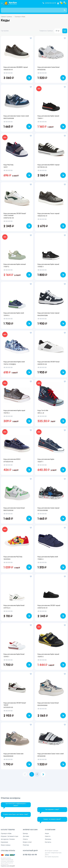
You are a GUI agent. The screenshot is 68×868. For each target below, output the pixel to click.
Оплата (25, 839)
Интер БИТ (12, 866)
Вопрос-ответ (27, 842)
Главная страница (6, 17)
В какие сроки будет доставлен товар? (16, 814)
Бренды (25, 834)
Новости (48, 836)
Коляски (12, 839)
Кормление (4, 842)
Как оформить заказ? (52, 810)
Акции (47, 834)
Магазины (48, 839)
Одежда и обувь (6, 834)
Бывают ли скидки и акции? (52, 819)
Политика (26, 845)
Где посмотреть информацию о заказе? (16, 805)
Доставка (26, 836)
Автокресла (5, 839)
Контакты (48, 842)
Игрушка (4, 836)
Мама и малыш (6, 845)
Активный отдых (13, 836)
